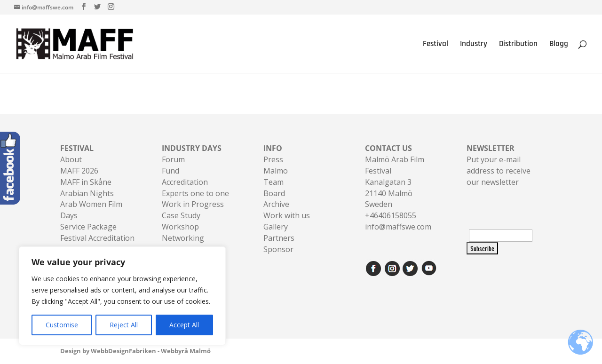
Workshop (180, 227)
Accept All (184, 325)
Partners (279, 238)
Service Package (88, 227)
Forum (173, 159)
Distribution (518, 45)
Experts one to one (195, 193)
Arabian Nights (87, 193)
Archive (276, 204)
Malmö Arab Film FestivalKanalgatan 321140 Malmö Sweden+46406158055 (395, 182)
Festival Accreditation (97, 238)
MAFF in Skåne (86, 182)
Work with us (287, 215)
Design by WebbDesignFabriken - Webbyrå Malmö (135, 351)
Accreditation (185, 182)
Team (273, 182)
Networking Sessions (183, 244)
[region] (122, 296)
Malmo (276, 171)
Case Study (181, 215)
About (71, 159)
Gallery (276, 227)
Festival (436, 45)
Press (273, 159)
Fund (170, 171)
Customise (62, 325)
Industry (474, 45)
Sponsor (278, 249)
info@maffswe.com (398, 227)
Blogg (559, 45)
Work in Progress (193, 204)
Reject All (124, 325)
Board (274, 193)
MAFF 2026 (79, 171)
